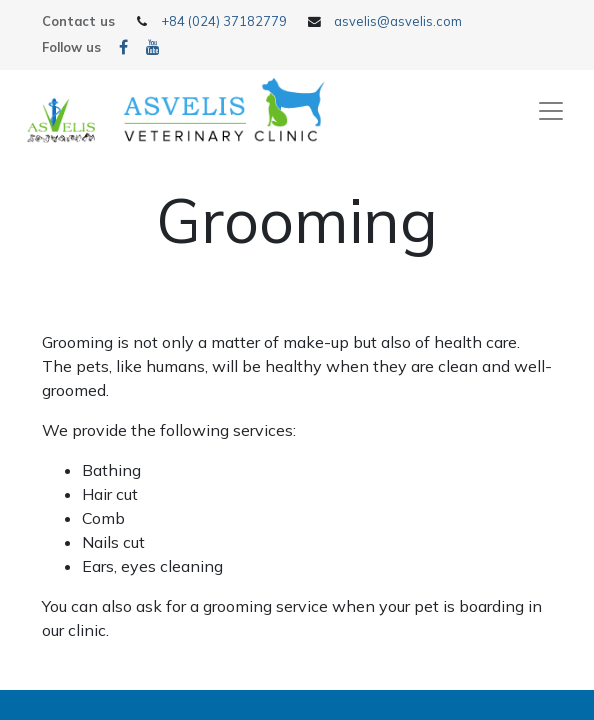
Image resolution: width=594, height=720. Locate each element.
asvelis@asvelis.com (398, 21)
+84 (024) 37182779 (224, 21)
